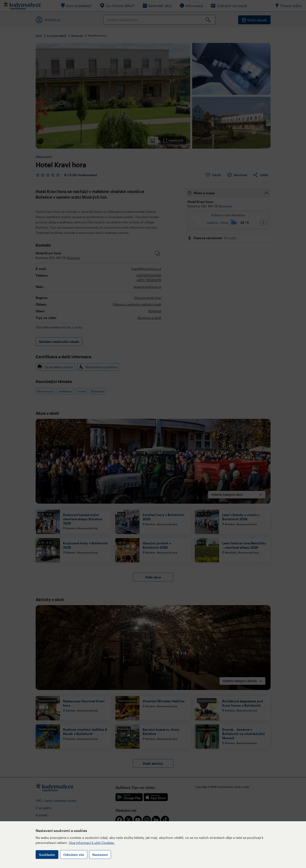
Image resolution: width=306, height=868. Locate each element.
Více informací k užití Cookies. (92, 843)
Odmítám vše (74, 855)
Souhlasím (47, 855)
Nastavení (100, 855)
